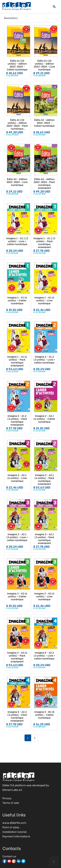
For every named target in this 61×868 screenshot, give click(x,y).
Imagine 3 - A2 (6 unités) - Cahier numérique (17, 596)
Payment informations (16, 836)
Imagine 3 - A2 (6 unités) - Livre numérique (44, 596)
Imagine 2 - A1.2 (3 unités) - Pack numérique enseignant (17, 420)
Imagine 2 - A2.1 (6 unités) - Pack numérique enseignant (44, 479)
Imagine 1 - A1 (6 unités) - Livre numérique (44, 300)
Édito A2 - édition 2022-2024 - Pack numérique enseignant (44, 183)
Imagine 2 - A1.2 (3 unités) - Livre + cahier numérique (44, 359)
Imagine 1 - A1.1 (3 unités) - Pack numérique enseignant (44, 242)
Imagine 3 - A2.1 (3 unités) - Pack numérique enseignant (44, 538)
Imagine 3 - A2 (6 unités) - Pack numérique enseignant (17, 657)
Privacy (7, 798)
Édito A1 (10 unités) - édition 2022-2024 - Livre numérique (44, 65)
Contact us (9, 856)
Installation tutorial (15, 832)
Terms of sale (11, 803)
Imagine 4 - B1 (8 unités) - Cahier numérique (44, 715)
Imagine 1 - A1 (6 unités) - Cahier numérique (17, 300)
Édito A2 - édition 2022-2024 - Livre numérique (17, 182)
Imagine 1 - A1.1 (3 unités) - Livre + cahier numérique (17, 241)
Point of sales (11, 827)
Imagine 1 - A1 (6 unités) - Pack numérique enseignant (17, 361)
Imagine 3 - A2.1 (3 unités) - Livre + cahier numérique (17, 537)
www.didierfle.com (14, 823)
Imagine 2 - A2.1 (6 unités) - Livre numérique (17, 478)
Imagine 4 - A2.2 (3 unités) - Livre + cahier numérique (44, 655)
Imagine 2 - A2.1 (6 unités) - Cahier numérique (44, 419)
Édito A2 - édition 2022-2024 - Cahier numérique (44, 123)
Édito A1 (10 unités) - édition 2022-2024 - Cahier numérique (17, 65)
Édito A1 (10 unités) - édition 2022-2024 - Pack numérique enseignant (17, 124)
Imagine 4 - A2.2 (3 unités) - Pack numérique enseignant (17, 716)
